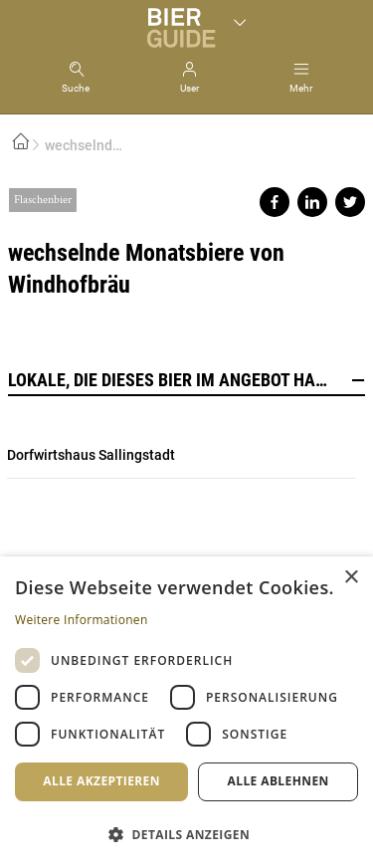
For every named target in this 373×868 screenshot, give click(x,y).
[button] (186, 834)
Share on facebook (275, 202)
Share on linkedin (312, 202)
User (189, 88)
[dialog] (186, 712)
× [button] (351, 578)
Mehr (301, 88)
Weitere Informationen (82, 620)
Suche (76, 88)
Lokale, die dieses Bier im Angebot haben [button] (186, 380)
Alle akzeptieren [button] (101, 781)
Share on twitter (350, 202)
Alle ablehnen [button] (279, 781)
